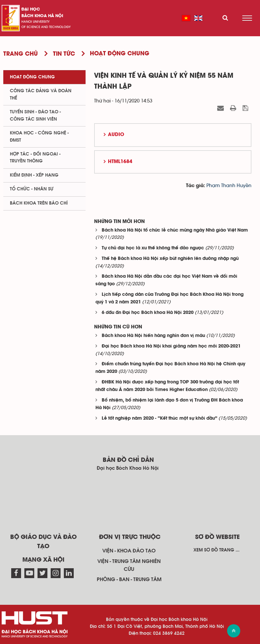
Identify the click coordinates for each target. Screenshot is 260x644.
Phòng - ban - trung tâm (129, 579)
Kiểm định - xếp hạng (34, 175)
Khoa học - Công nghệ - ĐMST (39, 137)
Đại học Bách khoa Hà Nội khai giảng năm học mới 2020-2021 (171, 346)
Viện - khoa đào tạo (129, 551)
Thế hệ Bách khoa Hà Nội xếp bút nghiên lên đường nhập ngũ (170, 259)
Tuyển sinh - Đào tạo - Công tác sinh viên (35, 115)
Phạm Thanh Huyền (229, 186)
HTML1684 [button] (120, 162)
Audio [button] (116, 135)
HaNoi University (36, 22)
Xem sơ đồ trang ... (217, 550)
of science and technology (46, 27)
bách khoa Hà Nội (42, 16)
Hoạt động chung (32, 77)
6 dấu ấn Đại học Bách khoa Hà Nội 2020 (148, 313)
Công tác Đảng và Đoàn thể (41, 94)
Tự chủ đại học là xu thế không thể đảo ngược (153, 248)
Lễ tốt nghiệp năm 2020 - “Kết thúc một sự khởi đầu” (159, 419)
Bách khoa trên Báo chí (39, 203)
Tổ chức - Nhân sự (32, 189)
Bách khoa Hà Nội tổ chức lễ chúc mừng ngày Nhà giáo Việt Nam (175, 230)
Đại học (31, 9)
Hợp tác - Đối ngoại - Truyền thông (35, 158)
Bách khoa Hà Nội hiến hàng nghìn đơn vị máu (153, 336)
